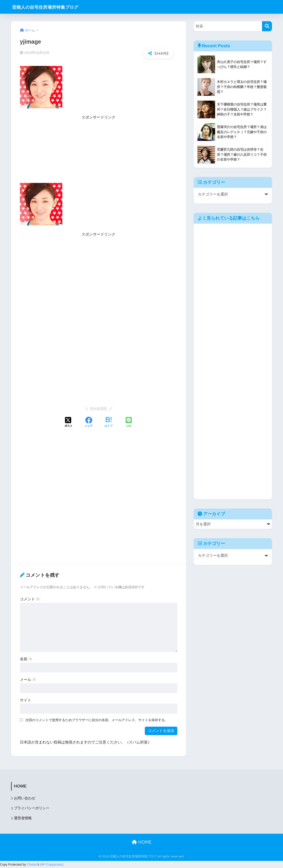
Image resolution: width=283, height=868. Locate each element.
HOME (142, 842)
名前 (26, 659)
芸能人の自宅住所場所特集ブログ (52, 7)
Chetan (32, 865)
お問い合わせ (25, 798)
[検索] (267, 26)
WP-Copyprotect (52, 865)
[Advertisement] (99, 152)
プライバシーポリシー (32, 808)
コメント (30, 599)
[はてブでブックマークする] (109, 422)
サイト (26, 700)
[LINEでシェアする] (129, 423)
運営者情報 (23, 818)
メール (28, 680)
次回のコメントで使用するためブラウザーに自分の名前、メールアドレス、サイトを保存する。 (97, 720)
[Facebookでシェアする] (89, 422)
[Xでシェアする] (69, 422)
